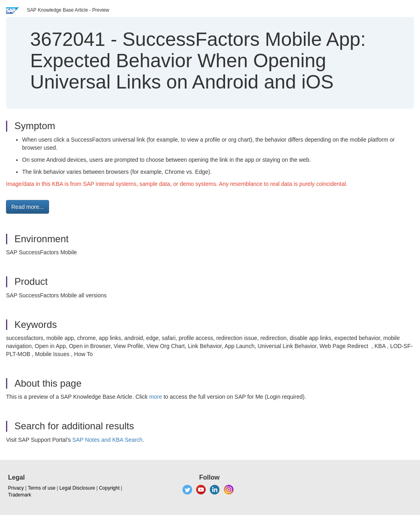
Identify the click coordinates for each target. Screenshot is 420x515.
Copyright (109, 488)
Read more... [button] (28, 207)
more (156, 397)
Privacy (16, 488)
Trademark (20, 495)
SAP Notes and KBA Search (108, 440)
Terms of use (42, 488)
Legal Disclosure (77, 488)
